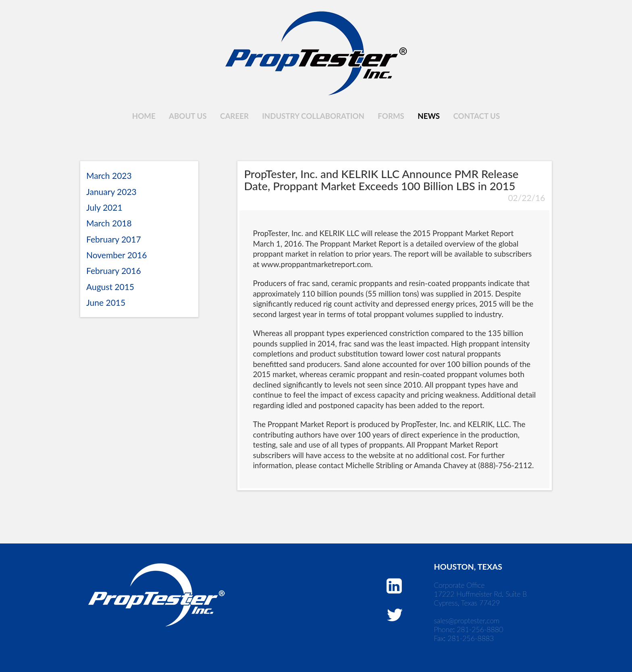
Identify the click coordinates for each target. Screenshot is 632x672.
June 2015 (106, 302)
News (429, 116)
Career (234, 116)
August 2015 (110, 287)
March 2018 (109, 223)
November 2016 (116, 255)
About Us (188, 116)
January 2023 (111, 192)
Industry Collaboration (313, 116)
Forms (391, 116)
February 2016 (114, 271)
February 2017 (114, 239)
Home (144, 116)
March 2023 (109, 175)
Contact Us (477, 116)
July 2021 (104, 207)
